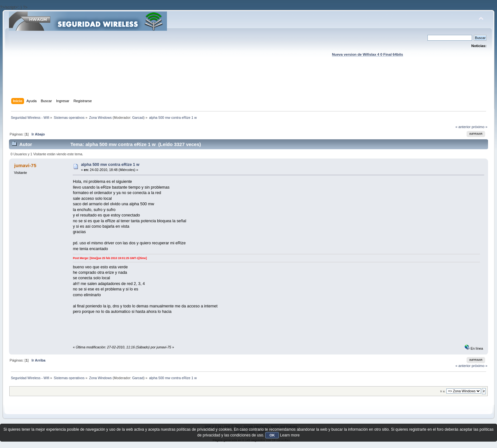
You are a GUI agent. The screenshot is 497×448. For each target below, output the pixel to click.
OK (272, 435)
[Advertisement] (248, 84)
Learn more (290, 435)
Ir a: (443, 391)
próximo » (480, 127)
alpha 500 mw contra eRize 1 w (110, 165)
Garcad (138, 118)
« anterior (463, 127)
